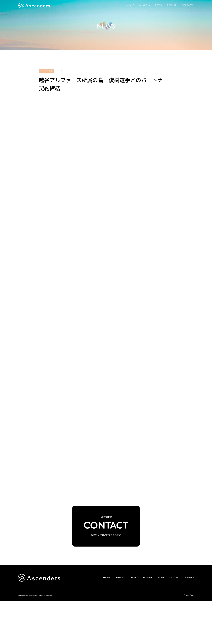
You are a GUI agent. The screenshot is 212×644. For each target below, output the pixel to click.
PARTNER (148, 621)
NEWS (159, 8)
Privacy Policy (189, 638)
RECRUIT (172, 8)
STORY (134, 621)
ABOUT (132, 8)
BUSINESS (146, 8)
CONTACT (187, 8)
